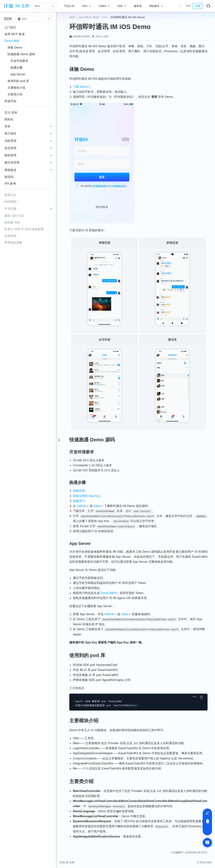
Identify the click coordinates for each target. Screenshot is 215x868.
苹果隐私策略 (13, 243)
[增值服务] (156, 6)
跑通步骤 (16, 68)
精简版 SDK (12, 222)
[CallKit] (104, 6)
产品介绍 (69, 6)
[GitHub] (208, 6)
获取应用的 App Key (86, 496)
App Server (18, 74)
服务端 (138, 6)
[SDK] (122, 6)
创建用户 (79, 501)
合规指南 (10, 236)
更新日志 (10, 195)
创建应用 (79, 491)
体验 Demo (15, 47)
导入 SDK (11, 113)
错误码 (9, 177)
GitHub (83, 506)
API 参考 (10, 184)
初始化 (9, 119)
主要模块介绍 (16, 88)
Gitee (98, 506)
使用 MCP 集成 (15, 34)
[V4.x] (44, 6)
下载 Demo (82, 87)
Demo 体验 (12, 41)
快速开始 (10, 101)
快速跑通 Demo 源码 (21, 54)
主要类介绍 (15, 94)
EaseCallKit (110, 593)
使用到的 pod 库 (18, 81)
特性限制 (10, 202)
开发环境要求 (19, 61)
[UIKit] (86, 6)
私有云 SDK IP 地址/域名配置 (24, 229)
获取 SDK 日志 (14, 216)
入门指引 (10, 27)
